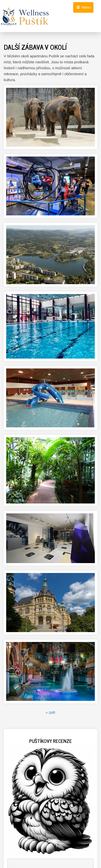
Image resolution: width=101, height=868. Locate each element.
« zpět (50, 712)
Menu (83, 7)
